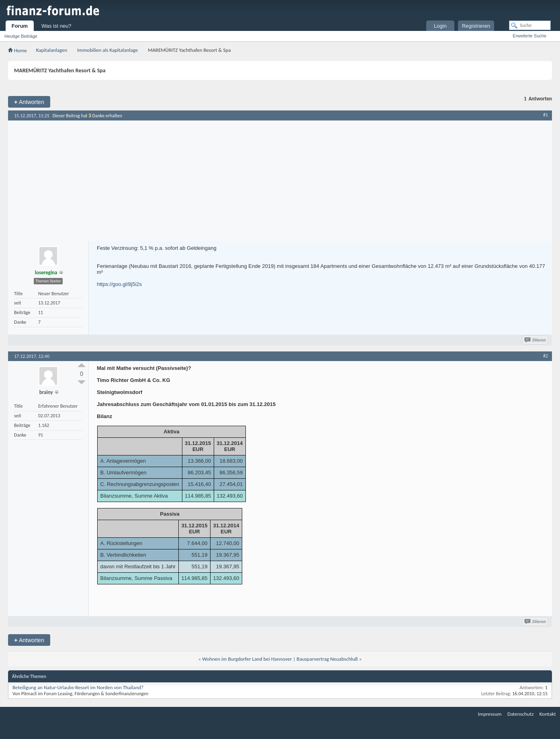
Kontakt (548, 714)
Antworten (29, 102)
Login (440, 26)
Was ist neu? (56, 26)
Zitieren (536, 340)
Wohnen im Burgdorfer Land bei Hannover (247, 659)
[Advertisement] (280, 181)
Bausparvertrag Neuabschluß (327, 659)
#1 (546, 115)
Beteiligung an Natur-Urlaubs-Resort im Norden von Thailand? (78, 687)
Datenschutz (520, 714)
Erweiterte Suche (529, 36)
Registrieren (476, 26)
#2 (546, 356)
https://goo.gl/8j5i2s (119, 284)
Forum (20, 26)
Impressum (490, 714)
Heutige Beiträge (21, 36)
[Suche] (530, 25)
